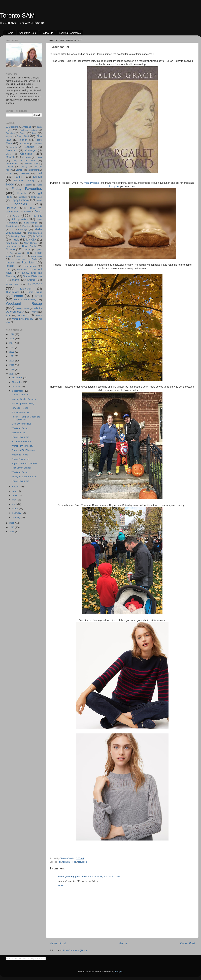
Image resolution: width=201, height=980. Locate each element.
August (16, 486)
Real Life (28, 262)
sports (15, 280)
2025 (12, 339)
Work (39, 315)
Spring (31, 280)
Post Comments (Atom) (75, 950)
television (82, 862)
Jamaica (27, 212)
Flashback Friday (24, 180)
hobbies (21, 204)
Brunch (39, 144)
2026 (12, 334)
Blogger (118, 972)
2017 (12, 374)
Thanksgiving (13, 292)
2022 (12, 352)
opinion (27, 250)
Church (10, 157)
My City (31, 240)
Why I (35, 312)
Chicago (9, 154)
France (39, 185)
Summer (35, 284)
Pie (27, 253)
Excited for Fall (19, 433)
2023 (12, 347)
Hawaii (39, 200)
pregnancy (37, 256)
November (18, 382)
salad (9, 270)
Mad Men (26, 226)
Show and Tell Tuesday (23, 450)
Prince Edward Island (19, 259)
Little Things (31, 223)
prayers (20, 256)
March (15, 509)
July (14, 491)
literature (14, 223)
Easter (19, 170)
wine (8, 315)
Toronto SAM (17, 15)
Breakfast (24, 144)
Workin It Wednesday (22, 319)
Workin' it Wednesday (22, 446)
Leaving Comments (70, 33)
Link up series (19, 219)
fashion (66, 862)
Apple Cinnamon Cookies (24, 463)
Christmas (26, 154)
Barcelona (10, 133)
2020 (12, 361)
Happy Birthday (20, 200)
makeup (38, 226)
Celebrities (11, 150)
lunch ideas (11, 226)
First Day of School (21, 468)
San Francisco (24, 270)
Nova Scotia (29, 246)
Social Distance (32, 276)
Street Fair (12, 284)
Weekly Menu (22, 308)
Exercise (25, 173)
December (18, 378)
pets (19, 253)
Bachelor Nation (28, 130)
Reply (61, 886)
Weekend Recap (24, 304)
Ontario (10, 249)
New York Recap (20, 408)
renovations (30, 266)
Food (74, 862)
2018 (12, 369)
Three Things (35, 292)
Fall (59, 862)
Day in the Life (24, 160)
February (17, 513)
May (14, 500)
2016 (12, 523)
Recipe (10, 266)
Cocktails (27, 157)
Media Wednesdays (21, 424)
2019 (12, 365)
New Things (30, 243)
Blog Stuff (23, 136)
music (15, 240)
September (18, 391)
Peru (11, 253)
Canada (29, 147)
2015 (12, 527)
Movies (38, 236)
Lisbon (39, 220)
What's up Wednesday (23, 404)
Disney (24, 167)
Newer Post (58, 943)
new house (12, 243)
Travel (38, 296)
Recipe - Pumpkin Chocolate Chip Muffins (26, 418)
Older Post (188, 943)
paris (40, 250)
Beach (23, 133)
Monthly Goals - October (24, 399)
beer (34, 133)
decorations (12, 164)
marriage (23, 229)
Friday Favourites (27, 189)
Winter (22, 315)
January (16, 517)
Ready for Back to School (24, 477)
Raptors (10, 263)
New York (11, 246)
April (15, 504)
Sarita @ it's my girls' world (72, 877)
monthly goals (92, 183)
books (24, 140)
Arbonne (27, 127)
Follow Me (47, 33)
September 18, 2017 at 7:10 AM (104, 877)
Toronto (17, 296)
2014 (12, 532)
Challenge (30, 150)
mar (11, 229)
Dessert (10, 167)
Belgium (9, 137)
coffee (39, 157)
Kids (16, 216)
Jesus (38, 211)
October (16, 386)
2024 (12, 343)
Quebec (35, 259)
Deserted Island (31, 164)
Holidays (11, 208)
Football (28, 185)
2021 (12, 356)
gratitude (23, 197)
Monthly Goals (19, 236)
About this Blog (28, 33)
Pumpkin (114, 186)
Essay (9, 173)
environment (33, 170)
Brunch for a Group (21, 441)
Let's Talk (37, 216)
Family (18, 177)
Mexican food (35, 233)
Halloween (37, 197)
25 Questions (12, 127)
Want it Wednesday (25, 300)
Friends (22, 193)
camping (14, 147)
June (15, 495)
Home (10, 33)
